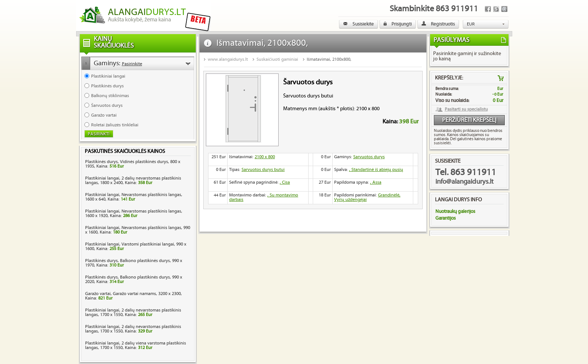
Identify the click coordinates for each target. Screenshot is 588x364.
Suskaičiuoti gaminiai (277, 59)
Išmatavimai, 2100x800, (329, 59)
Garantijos (445, 218)
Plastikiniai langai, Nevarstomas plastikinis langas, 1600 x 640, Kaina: (134, 197)
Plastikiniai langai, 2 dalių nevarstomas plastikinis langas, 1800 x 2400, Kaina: (133, 181)
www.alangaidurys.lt (228, 59)
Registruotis (438, 24)
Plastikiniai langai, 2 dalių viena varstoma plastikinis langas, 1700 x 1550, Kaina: (136, 345)
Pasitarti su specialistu (466, 109)
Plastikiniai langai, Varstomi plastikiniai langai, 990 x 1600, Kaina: (136, 246)
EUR (471, 24)
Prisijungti (398, 24)
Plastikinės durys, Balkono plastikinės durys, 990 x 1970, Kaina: (134, 263)
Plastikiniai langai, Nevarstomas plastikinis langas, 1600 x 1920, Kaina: (134, 213)
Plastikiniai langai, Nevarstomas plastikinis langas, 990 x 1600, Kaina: (138, 230)
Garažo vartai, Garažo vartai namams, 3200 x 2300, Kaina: (133, 296)
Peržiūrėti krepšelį (469, 120)
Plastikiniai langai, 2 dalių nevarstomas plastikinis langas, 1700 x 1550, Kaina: (133, 312)
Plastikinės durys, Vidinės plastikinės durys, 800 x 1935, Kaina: (133, 164)
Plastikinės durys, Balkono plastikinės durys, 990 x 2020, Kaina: (134, 279)
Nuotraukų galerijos (455, 211)
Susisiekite (358, 24)
